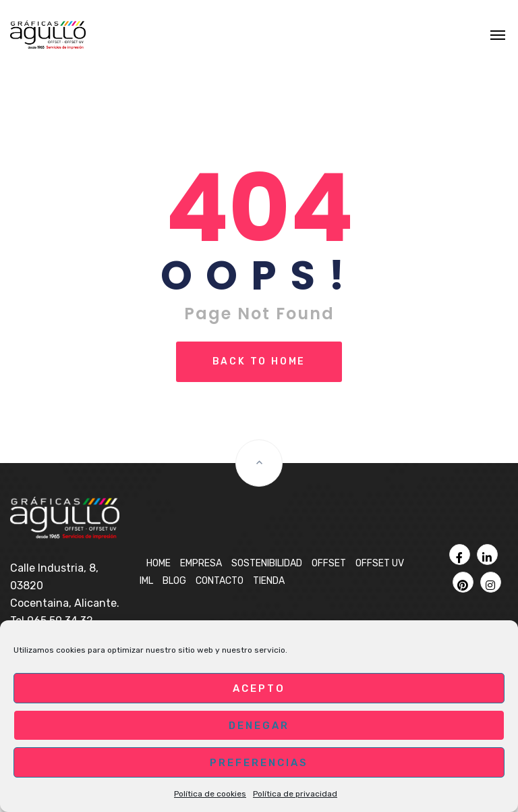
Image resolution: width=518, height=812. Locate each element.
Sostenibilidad (267, 563)
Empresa (201, 563)
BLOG (174, 581)
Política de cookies (210, 794)
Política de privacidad (295, 794)
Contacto (220, 581)
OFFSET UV (380, 563)
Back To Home (259, 361)
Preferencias (259, 763)
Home (159, 563)
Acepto (259, 688)
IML (146, 581)
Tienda (269, 581)
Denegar (259, 726)
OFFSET (329, 563)
